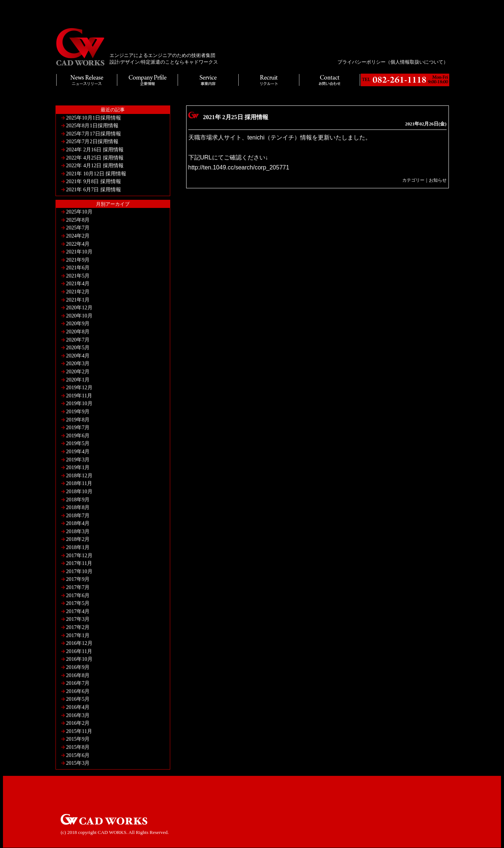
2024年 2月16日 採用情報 (95, 149)
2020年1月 (78, 380)
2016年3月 (78, 715)
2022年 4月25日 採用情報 (95, 158)
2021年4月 (78, 283)
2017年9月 (78, 579)
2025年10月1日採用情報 (94, 118)
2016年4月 (78, 707)
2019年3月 (78, 460)
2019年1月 (78, 467)
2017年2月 (78, 627)
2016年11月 (79, 651)
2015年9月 (78, 739)
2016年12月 (79, 643)
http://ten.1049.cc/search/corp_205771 (239, 167)
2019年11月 (79, 396)
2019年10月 (79, 403)
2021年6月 (78, 267)
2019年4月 (78, 451)
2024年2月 (78, 236)
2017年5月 (78, 603)
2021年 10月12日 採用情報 (96, 174)
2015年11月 (79, 731)
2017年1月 (78, 635)
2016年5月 (78, 699)
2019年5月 (78, 443)
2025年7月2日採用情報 (92, 141)
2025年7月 (78, 228)
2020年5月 (78, 347)
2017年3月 (78, 619)
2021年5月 (78, 276)
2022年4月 (78, 244)
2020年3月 (78, 363)
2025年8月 (78, 220)
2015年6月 (78, 755)
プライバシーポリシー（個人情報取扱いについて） (393, 62)
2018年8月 (78, 507)
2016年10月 (79, 659)
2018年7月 (78, 515)
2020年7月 (78, 340)
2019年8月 (78, 420)
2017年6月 (78, 595)
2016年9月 (78, 667)
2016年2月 (78, 723)
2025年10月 (79, 212)
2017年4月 (78, 611)
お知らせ (438, 180)
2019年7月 (78, 427)
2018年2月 (78, 539)
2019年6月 (78, 435)
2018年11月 (79, 483)
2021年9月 (78, 260)
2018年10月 (79, 491)
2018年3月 (78, 531)
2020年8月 (78, 332)
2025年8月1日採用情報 (92, 125)
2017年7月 (78, 587)
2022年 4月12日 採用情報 (95, 165)
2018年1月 (78, 547)
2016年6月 (78, 691)
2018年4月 (78, 523)
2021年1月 (78, 300)
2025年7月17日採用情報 (94, 134)
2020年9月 (78, 323)
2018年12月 (79, 475)
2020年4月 (78, 356)
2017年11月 (79, 563)
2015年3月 (78, 763)
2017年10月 (79, 571)
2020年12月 (79, 307)
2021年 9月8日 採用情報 (94, 181)
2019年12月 (79, 387)
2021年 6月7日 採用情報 (94, 189)
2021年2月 (78, 292)
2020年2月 (78, 371)
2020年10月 (79, 316)
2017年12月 (79, 555)
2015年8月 (78, 747)
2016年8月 (78, 675)
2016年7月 (78, 683)
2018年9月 (78, 499)
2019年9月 (78, 411)
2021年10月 (79, 252)
